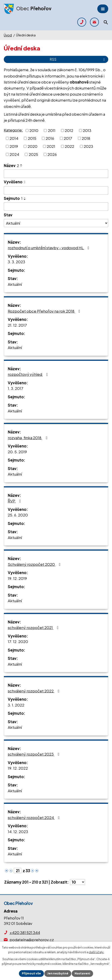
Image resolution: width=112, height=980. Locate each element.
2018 (86, 138)
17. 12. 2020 (18, 641)
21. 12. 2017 (17, 325)
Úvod (8, 35)
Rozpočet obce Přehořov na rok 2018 (45, 311)
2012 (69, 130)
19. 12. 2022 (18, 768)
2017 (68, 138)
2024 (14, 154)
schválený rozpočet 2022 (34, 691)
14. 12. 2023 (18, 832)
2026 (52, 154)
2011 (52, 130)
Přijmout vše (31, 973)
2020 (33, 146)
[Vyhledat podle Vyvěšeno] (56, 190)
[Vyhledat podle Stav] (56, 223)
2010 (34, 130)
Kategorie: (13, 130)
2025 (33, 154)
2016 (50, 138)
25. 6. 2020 (18, 515)
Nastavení (82, 973)
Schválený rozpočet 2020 (35, 564)
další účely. (96, 952)
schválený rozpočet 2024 (35, 817)
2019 (14, 146)
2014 (14, 138)
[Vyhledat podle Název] (56, 174)
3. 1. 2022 (16, 705)
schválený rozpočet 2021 (34, 627)
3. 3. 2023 (16, 262)
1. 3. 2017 (16, 388)
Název (11, 165)
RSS (78, 59)
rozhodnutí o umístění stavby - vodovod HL (49, 248)
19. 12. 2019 (17, 578)
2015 (32, 138)
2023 (88, 146)
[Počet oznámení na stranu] (77, 882)
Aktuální (15, 284)
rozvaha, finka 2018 (28, 438)
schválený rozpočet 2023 (34, 754)
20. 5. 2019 (17, 452)
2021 (51, 146)
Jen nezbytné (58, 973)
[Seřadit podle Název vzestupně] (21, 165)
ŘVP (15, 501)
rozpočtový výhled (29, 374)
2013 (87, 130)
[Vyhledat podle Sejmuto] (56, 207)
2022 (69, 146)
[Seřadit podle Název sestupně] (21, 167)
